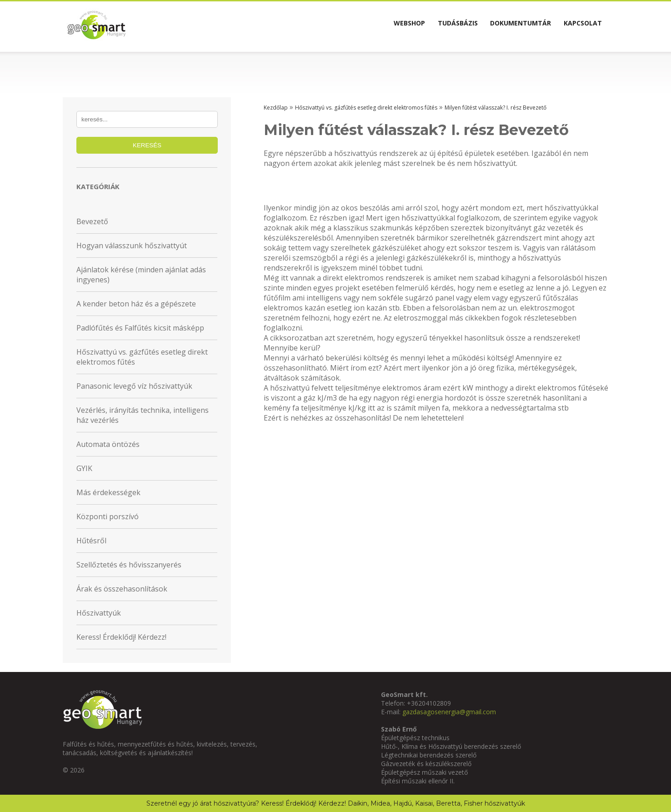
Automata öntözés (108, 444)
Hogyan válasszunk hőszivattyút (132, 246)
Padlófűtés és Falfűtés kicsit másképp (140, 328)
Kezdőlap (276, 108)
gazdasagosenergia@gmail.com (449, 712)
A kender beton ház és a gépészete (136, 304)
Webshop (374, 26)
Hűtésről (91, 541)
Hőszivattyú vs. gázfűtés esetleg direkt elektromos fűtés (142, 357)
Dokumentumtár (506, 26)
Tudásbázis (432, 26)
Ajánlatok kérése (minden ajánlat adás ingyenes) (141, 275)
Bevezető (92, 221)
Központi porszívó (108, 516)
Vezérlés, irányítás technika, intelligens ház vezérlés (143, 415)
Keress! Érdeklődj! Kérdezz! (121, 637)
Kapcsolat (578, 26)
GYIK (84, 468)
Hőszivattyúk (99, 613)
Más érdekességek (108, 492)
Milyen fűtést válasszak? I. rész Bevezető (496, 108)
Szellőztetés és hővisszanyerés (129, 565)
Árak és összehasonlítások (122, 589)
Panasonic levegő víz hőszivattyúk (134, 386)
